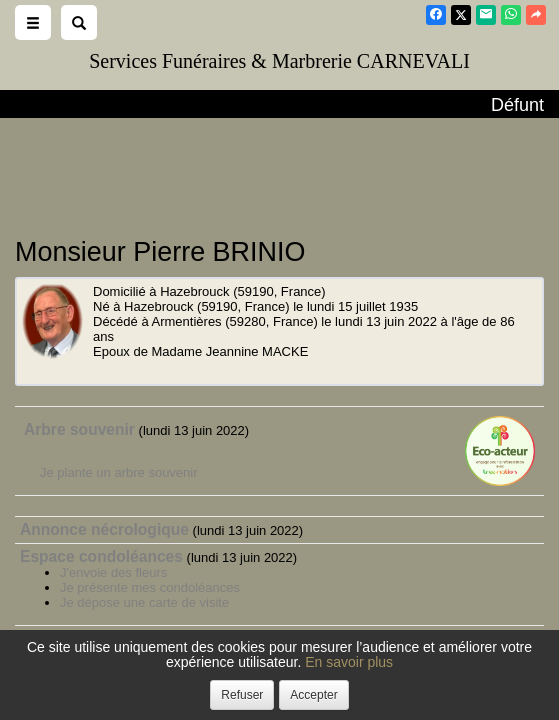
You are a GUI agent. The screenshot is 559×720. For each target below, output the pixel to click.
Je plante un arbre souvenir (119, 472)
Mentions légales (436, 684)
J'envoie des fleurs (113, 572)
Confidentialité (275, 684)
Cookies (351, 684)
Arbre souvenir (79, 429)
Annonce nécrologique (104, 529)
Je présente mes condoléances (150, 587)
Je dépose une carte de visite (144, 602)
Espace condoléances (101, 556)
